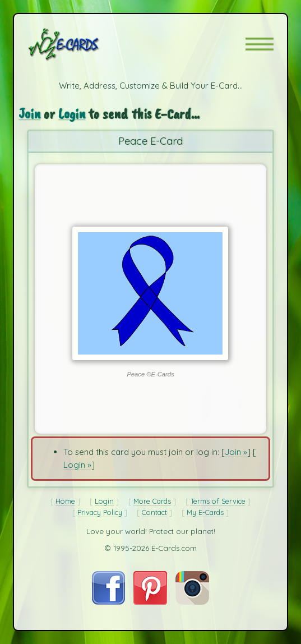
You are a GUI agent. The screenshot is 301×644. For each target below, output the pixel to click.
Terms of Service (218, 501)
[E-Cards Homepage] (84, 44)
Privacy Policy (100, 512)
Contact (154, 512)
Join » (236, 452)
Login (72, 113)
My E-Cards (205, 512)
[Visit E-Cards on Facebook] (108, 602)
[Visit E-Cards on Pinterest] (150, 602)
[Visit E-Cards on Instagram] (192, 602)
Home (65, 501)
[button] (260, 44)
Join (29, 113)
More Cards (152, 501)
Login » (77, 465)
